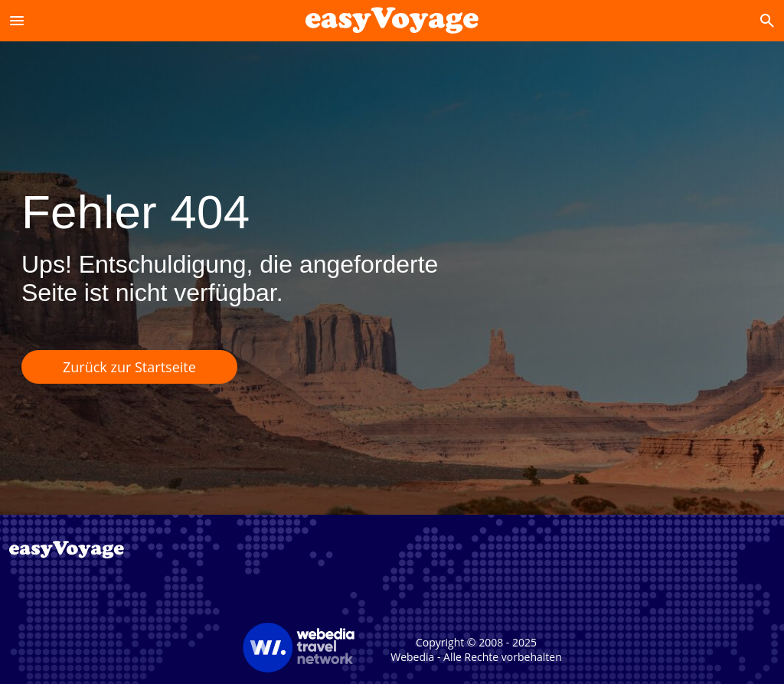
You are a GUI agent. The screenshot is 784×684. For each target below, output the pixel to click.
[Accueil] (392, 20)
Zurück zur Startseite (129, 367)
